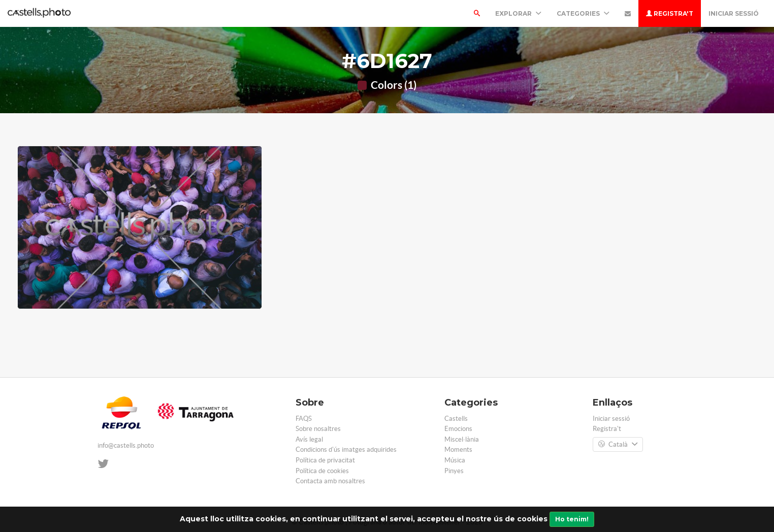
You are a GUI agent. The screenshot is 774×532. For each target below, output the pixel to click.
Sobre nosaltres (318, 429)
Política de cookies (322, 471)
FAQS (304, 419)
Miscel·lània (462, 439)
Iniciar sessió (734, 13)
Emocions (458, 429)
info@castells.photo (126, 445)
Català (618, 445)
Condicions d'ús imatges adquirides (346, 450)
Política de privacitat (325, 460)
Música (455, 460)
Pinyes (454, 471)
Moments (458, 450)
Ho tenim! (572, 519)
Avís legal (309, 439)
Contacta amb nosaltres (330, 481)
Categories (583, 13)
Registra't (670, 13)
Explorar (518, 13)
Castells (456, 419)
